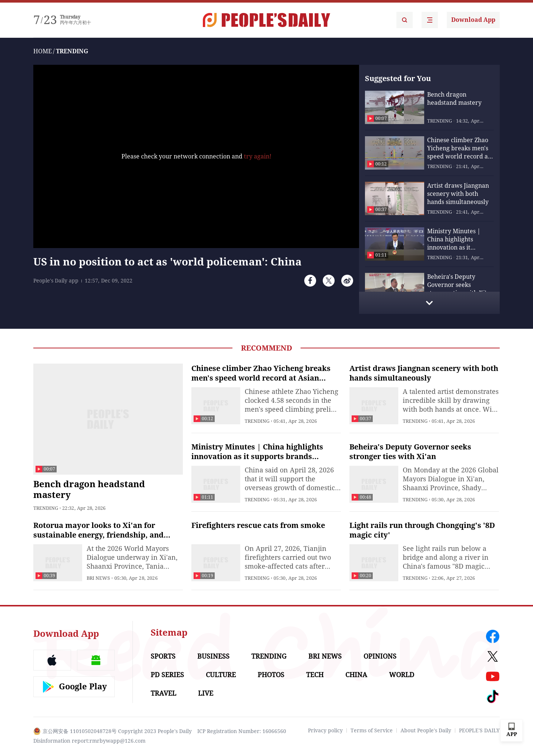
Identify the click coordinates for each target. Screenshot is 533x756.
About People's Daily (426, 730)
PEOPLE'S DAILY (479, 730)
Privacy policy (325, 730)
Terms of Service (372, 730)
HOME (43, 51)
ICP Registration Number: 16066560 (242, 731)
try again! (258, 156)
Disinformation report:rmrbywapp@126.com (89, 741)
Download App (473, 20)
